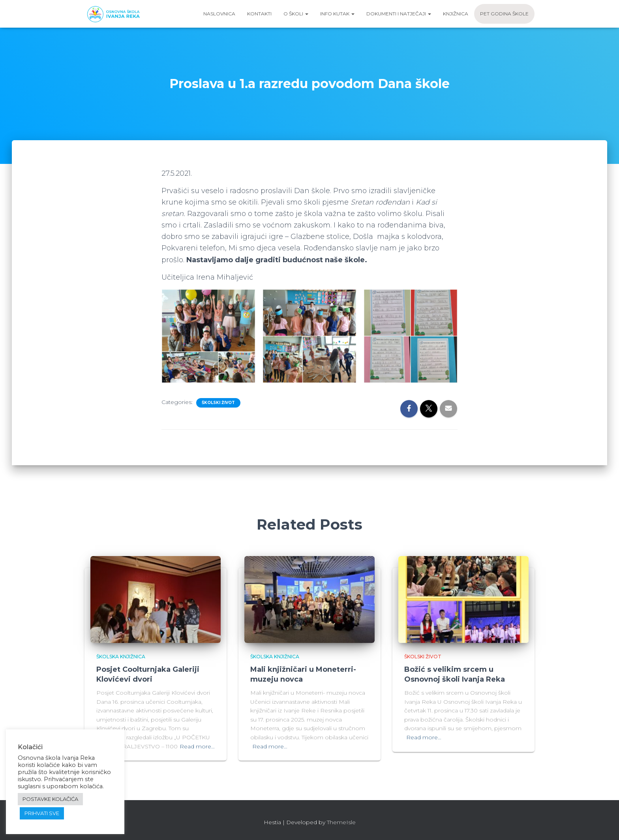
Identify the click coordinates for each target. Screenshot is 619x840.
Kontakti (259, 14)
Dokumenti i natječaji (399, 14)
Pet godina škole (504, 14)
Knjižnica (456, 14)
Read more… (197, 746)
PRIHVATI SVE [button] (42, 813)
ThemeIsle (341, 822)
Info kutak (337, 14)
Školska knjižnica (121, 657)
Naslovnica (219, 14)
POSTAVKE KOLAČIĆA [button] (50, 799)
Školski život (218, 403)
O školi (296, 14)
